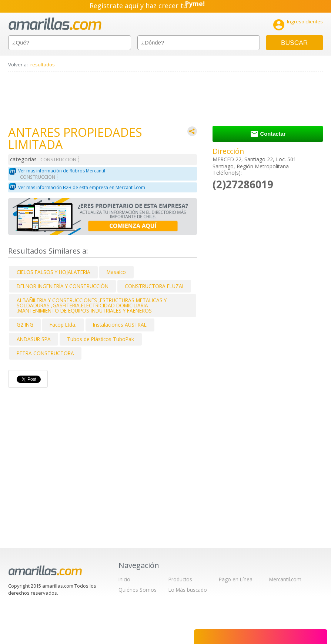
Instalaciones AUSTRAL (120, 325)
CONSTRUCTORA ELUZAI (154, 286)
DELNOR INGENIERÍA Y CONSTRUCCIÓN (63, 286)
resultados (43, 65)
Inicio (124, 579)
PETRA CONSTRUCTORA (45, 353)
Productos (180, 579)
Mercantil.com (285, 579)
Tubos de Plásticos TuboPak (101, 339)
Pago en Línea (236, 579)
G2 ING (25, 325)
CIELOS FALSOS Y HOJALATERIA (54, 272)
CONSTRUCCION (58, 160)
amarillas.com (55, 24)
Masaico (116, 272)
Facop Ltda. (63, 325)
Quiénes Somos (138, 590)
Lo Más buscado (188, 590)
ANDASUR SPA (34, 339)
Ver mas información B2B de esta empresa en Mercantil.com (82, 187)
